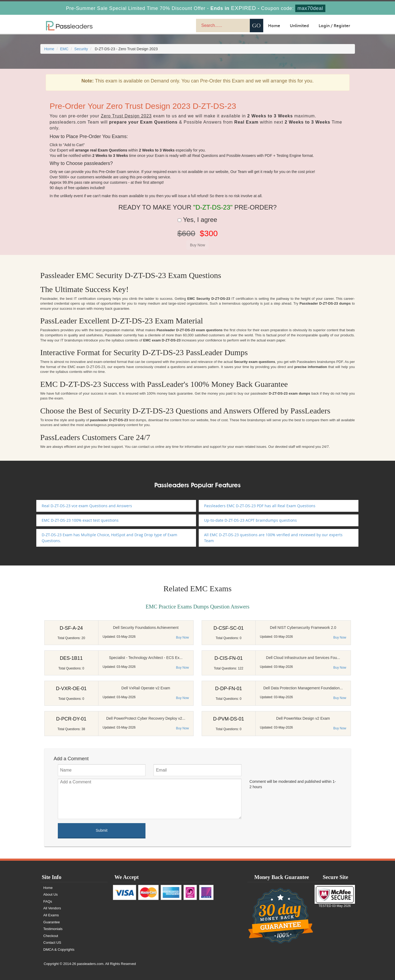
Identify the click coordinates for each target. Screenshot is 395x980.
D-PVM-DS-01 (228, 719)
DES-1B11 (71, 658)
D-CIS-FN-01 (228, 658)
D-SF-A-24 (71, 628)
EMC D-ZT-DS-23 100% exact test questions (80, 520)
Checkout (51, 936)
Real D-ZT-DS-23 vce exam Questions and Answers (87, 506)
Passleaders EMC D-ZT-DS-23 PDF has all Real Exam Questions (260, 506)
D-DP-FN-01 (229, 689)
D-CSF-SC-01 (229, 628)
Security (81, 49)
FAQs (48, 901)
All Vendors (53, 908)
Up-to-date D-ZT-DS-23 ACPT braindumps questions (250, 520)
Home (274, 26)
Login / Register (334, 26)
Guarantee (52, 922)
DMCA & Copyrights (59, 950)
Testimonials (54, 929)
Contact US (53, 943)
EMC (64, 49)
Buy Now (182, 637)
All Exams (52, 915)
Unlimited (299, 26)
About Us (51, 894)
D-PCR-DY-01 (71, 719)
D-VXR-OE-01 (71, 689)
